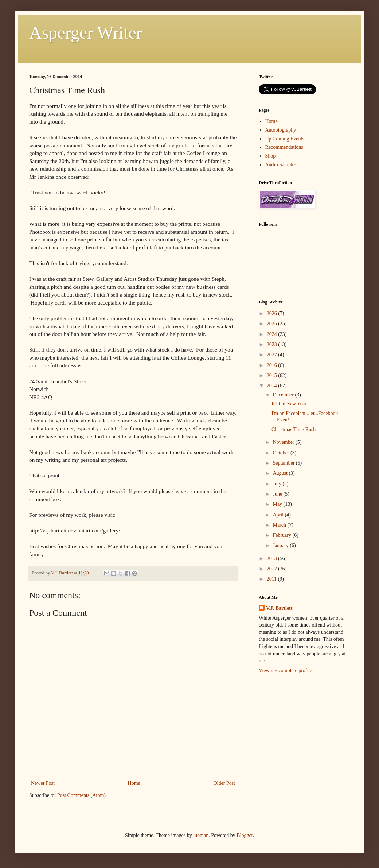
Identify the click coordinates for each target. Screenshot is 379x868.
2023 (273, 344)
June (278, 494)
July (278, 484)
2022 (273, 355)
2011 (272, 579)
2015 (273, 375)
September (284, 463)
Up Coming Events (285, 139)
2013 (273, 559)
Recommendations (284, 147)
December (284, 395)
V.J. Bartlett (279, 608)
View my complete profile (286, 671)
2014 (273, 386)
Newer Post (43, 783)
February (282, 535)
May (278, 504)
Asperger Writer (86, 33)
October (282, 453)
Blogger (245, 835)
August (281, 473)
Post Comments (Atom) (81, 795)
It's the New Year (289, 404)
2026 (273, 313)
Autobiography (281, 130)
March (280, 525)
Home (134, 783)
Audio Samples (281, 165)
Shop (271, 156)
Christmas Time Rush (294, 429)
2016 (273, 365)
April (279, 515)
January (281, 545)
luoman (201, 835)
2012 (273, 569)
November (284, 442)
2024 (273, 334)
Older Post (224, 783)
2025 (273, 324)
